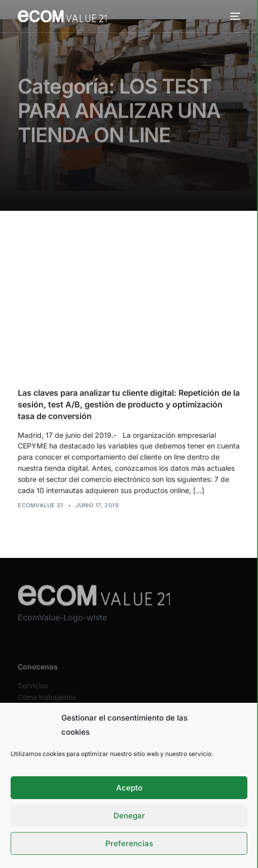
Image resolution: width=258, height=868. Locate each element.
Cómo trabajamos (47, 702)
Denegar (129, 816)
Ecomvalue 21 (40, 506)
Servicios (33, 690)
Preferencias (129, 843)
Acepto (129, 788)
